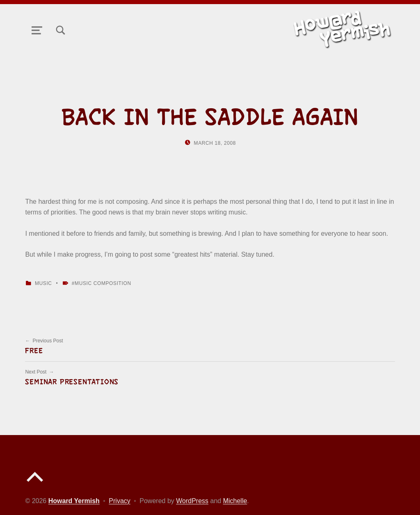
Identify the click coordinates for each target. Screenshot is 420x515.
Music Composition (103, 283)
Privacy (119, 501)
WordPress (192, 501)
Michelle (235, 501)
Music (43, 283)
